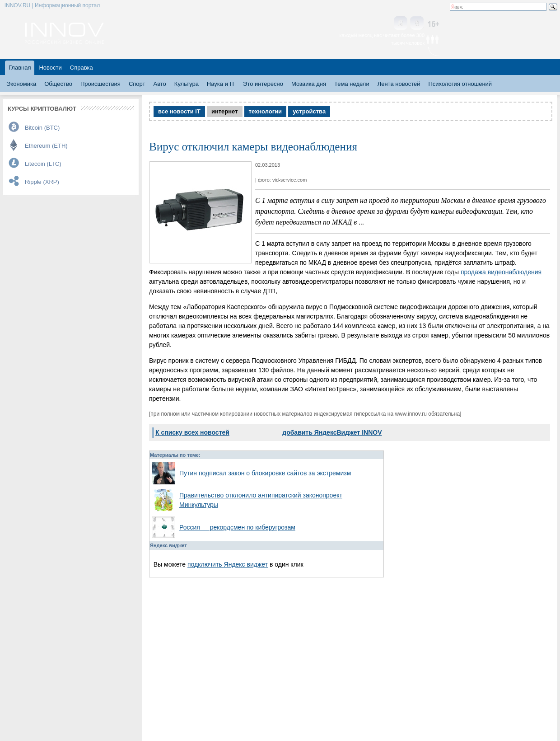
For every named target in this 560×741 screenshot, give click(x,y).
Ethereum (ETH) (46, 146)
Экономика (21, 84)
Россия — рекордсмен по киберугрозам (237, 527)
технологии (266, 111)
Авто (159, 84)
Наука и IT (221, 84)
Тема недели (352, 84)
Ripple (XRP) (42, 182)
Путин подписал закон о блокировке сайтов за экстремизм (265, 473)
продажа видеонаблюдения (501, 272)
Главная (20, 68)
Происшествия (100, 84)
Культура (187, 84)
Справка (82, 68)
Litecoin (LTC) (43, 164)
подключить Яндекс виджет (228, 564)
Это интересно (263, 84)
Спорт (137, 84)
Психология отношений (460, 84)
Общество (58, 84)
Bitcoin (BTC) (42, 128)
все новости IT (179, 111)
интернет (225, 111)
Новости (50, 68)
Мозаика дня (309, 84)
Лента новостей (399, 84)
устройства (309, 111)
